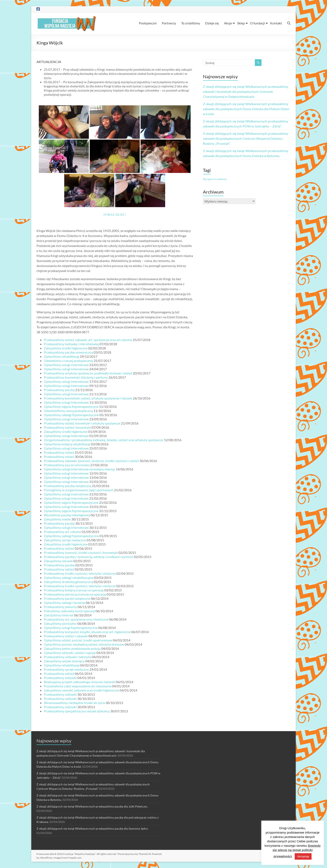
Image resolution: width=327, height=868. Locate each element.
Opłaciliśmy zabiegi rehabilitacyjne (69, 578)
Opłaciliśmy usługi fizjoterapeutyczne (71, 628)
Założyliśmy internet (59, 615)
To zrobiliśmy (191, 23)
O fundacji (257, 23)
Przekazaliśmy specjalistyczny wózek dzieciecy (77, 711)
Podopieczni (148, 23)
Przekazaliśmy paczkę (59, 390)
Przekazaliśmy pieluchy (60, 607)
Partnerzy (169, 23)
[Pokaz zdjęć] (115, 215)
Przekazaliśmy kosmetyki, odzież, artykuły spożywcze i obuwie (88, 398)
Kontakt (276, 23)
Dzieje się (212, 23)
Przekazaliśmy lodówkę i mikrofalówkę (71, 344)
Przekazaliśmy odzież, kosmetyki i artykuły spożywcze (82, 423)
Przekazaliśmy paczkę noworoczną (68, 352)
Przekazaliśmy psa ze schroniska (67, 465)
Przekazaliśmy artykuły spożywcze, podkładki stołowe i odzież (88, 373)
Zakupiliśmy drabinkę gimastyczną (68, 582)
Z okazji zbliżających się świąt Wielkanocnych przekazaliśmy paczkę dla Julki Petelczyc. (92, 806)
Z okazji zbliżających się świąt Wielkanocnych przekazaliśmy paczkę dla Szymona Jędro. (92, 828)
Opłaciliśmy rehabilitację (62, 356)
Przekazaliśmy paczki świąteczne (67, 598)
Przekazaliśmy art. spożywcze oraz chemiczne (76, 619)
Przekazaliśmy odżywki (60, 678)
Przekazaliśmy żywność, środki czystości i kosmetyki (81, 552)
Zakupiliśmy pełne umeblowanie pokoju (72, 648)
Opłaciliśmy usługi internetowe (66, 365)
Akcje (228, 23)
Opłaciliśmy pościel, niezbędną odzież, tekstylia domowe (84, 644)
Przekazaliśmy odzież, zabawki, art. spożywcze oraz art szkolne (88, 340)
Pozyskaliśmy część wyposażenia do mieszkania (78, 686)
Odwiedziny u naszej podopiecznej (68, 361)
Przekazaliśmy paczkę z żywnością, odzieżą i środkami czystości (89, 557)
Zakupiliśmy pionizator (60, 623)
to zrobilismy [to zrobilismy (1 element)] (220, 179)
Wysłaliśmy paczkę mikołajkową (67, 515)
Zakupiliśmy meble (57, 519)
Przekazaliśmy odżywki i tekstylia (67, 657)
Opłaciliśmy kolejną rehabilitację (67, 444)
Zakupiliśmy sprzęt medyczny (65, 540)
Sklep (241, 23)
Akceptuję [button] (303, 856)
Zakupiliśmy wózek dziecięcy (64, 661)
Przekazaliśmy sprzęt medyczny (66, 669)
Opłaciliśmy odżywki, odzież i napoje (70, 653)
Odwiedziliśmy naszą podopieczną (68, 411)
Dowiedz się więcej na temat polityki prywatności (297, 851)
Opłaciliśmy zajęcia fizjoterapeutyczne (71, 406)
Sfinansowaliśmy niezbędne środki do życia (74, 703)
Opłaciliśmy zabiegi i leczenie (64, 603)
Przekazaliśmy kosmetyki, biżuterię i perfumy (76, 377)
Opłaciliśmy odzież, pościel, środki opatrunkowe (78, 640)
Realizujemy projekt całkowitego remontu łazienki (79, 682)
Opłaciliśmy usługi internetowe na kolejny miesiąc (79, 469)
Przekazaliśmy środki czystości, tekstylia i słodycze (80, 573)
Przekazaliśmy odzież (59, 452)
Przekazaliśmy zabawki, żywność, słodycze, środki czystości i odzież (91, 461)
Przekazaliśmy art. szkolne (62, 532)
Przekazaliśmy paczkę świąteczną (67, 486)
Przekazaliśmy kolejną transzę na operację (74, 590)
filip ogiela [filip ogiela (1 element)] (208, 179)
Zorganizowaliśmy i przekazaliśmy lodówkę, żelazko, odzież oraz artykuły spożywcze (104, 440)
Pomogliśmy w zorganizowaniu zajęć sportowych (79, 490)
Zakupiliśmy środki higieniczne (66, 348)
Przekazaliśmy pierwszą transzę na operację (75, 594)
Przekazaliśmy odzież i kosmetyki (67, 427)
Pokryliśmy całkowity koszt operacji (69, 611)
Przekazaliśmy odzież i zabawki (66, 636)
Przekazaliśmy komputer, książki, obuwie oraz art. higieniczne (87, 632)
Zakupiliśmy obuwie (58, 561)
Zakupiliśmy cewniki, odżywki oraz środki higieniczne (81, 690)
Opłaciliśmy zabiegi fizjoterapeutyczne (71, 415)
